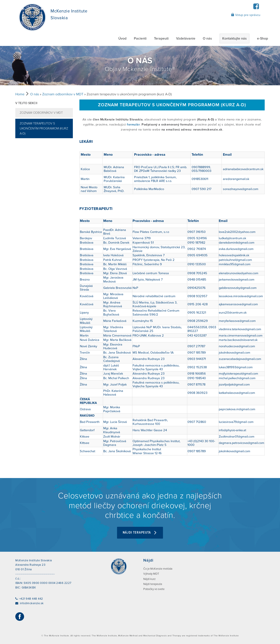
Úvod (122, 38)
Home (20, 94)
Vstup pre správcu (246, 15)
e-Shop (262, 38)
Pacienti (140, 38)
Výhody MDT (151, 574)
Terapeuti (161, 38)
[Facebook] (256, 8)
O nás (207, 38)
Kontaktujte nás (234, 38)
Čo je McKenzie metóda (158, 569)
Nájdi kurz (149, 579)
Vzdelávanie (186, 38)
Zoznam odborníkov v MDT (63, 94)
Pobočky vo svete (154, 589)
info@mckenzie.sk (32, 603)
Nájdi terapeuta (140, 533)
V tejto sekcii (26, 103)
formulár (133, 125)
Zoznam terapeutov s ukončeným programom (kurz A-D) (44, 128)
